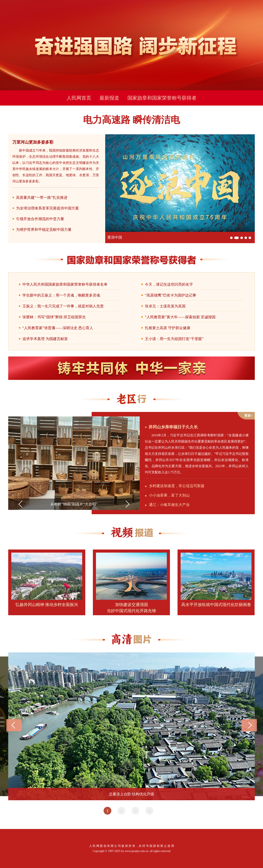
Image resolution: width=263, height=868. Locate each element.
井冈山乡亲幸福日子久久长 (173, 427)
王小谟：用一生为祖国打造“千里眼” (174, 339)
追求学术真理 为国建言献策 (45, 339)
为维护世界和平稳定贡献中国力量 (44, 230)
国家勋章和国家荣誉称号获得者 (162, 98)
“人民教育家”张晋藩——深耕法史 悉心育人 (58, 328)
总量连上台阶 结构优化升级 (132, 794)
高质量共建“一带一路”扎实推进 (42, 198)
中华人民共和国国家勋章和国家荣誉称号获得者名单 (65, 284)
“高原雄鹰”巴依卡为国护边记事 (171, 295)
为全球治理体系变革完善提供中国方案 (47, 208)
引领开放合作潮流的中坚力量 (40, 219)
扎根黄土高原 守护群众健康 (168, 328)
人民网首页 (79, 98)
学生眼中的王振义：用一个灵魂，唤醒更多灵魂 (61, 295)
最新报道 (109, 98)
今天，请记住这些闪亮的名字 (169, 284)
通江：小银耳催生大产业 (169, 505)
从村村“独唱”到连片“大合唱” (74, 504)
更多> (249, 416)
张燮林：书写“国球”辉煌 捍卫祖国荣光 (54, 317)
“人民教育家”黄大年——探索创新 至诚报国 (180, 317)
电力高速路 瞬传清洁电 (131, 120)
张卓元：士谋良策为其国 (165, 306)
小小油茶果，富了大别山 (169, 495)
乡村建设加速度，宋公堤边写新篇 (177, 486)
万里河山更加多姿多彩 (33, 142)
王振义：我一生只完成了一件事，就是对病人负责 (63, 306)
